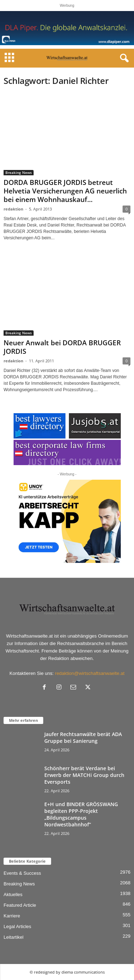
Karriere (12, 916)
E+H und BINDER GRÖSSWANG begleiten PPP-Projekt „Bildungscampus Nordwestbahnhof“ (81, 814)
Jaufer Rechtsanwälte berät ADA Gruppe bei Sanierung (83, 737)
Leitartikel (14, 937)
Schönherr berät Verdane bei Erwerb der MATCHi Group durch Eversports (84, 775)
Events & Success (22, 873)
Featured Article (20, 905)
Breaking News (19, 172)
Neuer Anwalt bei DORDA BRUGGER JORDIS (62, 347)
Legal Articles (17, 926)
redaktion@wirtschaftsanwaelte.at (90, 673)
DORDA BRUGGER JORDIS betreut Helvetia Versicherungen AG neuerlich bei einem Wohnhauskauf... (65, 191)
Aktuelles (13, 894)
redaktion (13, 209)
